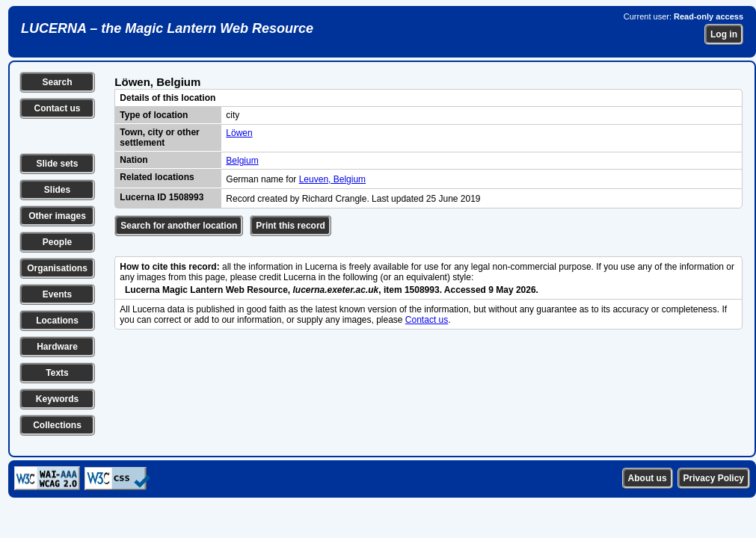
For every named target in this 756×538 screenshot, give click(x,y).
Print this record (291, 226)
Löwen (239, 133)
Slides (57, 190)
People (57, 242)
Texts (57, 373)
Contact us (57, 108)
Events (57, 294)
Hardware (57, 347)
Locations (57, 321)
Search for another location (179, 226)
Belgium (242, 161)
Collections (57, 425)
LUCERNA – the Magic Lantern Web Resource (167, 28)
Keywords (57, 399)
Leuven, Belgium (332, 179)
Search (57, 82)
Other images (57, 216)
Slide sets (57, 164)
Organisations (57, 268)
